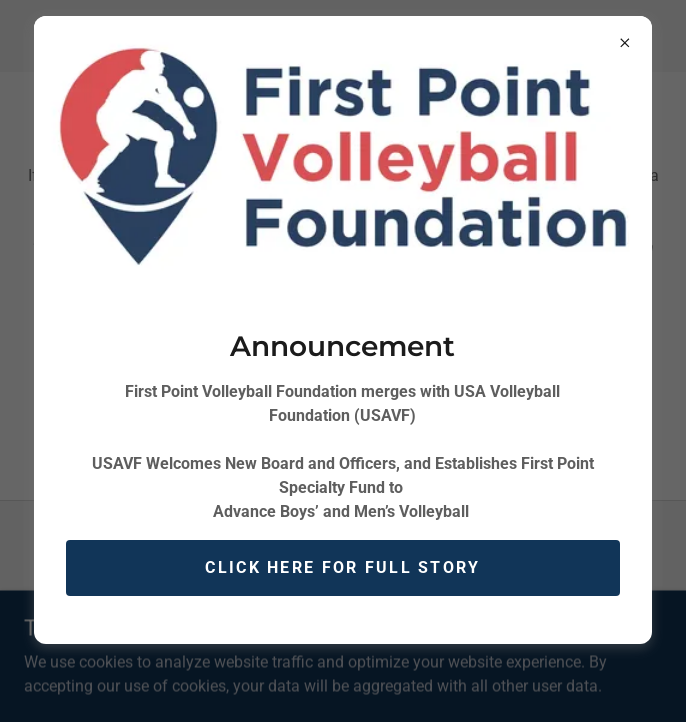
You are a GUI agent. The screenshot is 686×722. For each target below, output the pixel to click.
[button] (44, 36)
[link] (283, 577)
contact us (343, 431)
